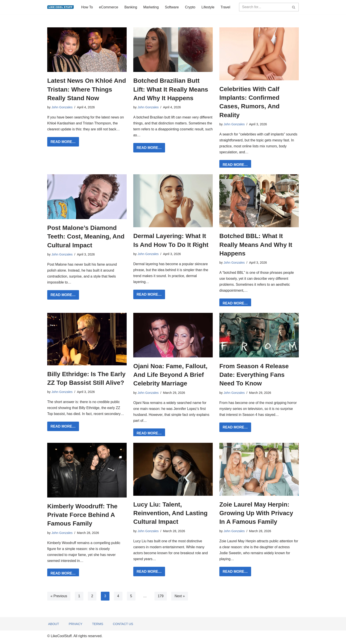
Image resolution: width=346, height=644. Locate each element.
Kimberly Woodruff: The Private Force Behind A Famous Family (82, 515)
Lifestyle (208, 7)
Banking (131, 7)
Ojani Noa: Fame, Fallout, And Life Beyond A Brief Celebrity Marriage (170, 375)
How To (87, 7)
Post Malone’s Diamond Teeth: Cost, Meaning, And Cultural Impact (86, 237)
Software (172, 7)
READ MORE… (61, 143)
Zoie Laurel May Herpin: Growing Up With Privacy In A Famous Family (256, 514)
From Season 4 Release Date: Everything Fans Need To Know (254, 375)
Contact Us (123, 626)
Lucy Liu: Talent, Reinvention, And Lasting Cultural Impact (170, 514)
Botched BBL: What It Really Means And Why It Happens (256, 245)
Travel (226, 7)
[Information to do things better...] (60, 7)
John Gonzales (62, 107)
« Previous (59, 597)
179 (161, 597)
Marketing (151, 7)
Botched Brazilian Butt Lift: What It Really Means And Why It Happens (171, 89)
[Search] (264, 7)
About (54, 626)
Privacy (76, 626)
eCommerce (109, 7)
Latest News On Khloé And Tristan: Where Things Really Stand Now (87, 89)
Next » (180, 597)
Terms (98, 626)
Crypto (190, 7)
